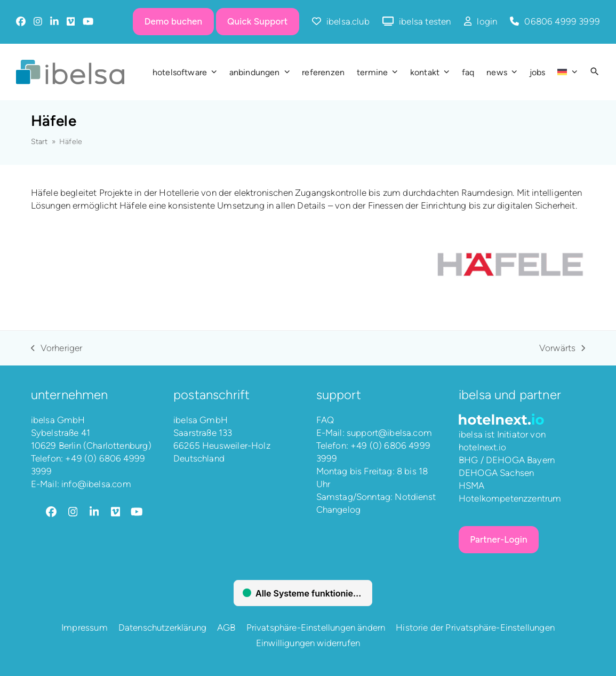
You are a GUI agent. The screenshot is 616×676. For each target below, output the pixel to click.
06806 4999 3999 (562, 21)
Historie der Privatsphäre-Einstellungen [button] (475, 627)
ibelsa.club (348, 21)
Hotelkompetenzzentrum (510, 498)
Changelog (339, 510)
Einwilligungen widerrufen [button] (308, 643)
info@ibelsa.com (96, 484)
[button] (595, 72)
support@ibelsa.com (389, 433)
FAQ (325, 420)
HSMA (472, 486)
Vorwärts (562, 348)
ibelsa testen (425, 21)
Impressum (85, 627)
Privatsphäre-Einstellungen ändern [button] (316, 627)
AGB (226, 627)
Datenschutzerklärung (162, 627)
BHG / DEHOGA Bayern (507, 460)
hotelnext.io (482, 447)
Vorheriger (57, 348)
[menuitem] (567, 72)
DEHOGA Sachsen (496, 473)
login (487, 21)
